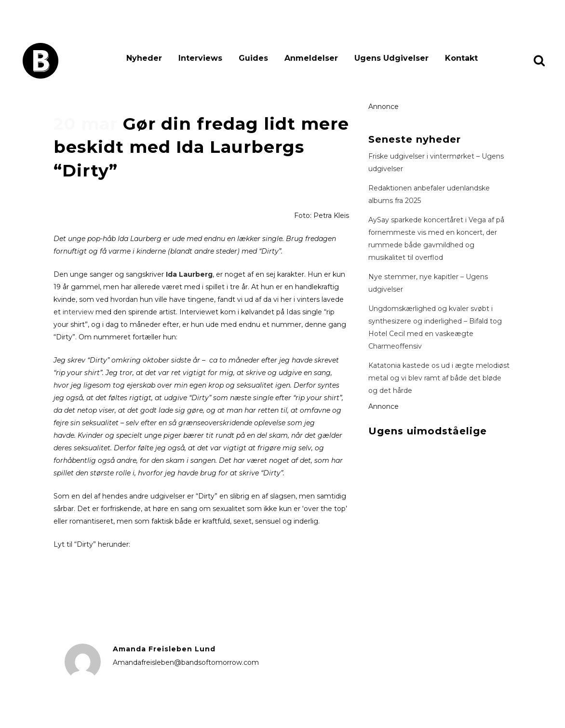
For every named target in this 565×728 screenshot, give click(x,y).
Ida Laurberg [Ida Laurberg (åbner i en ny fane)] (189, 274)
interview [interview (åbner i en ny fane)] (78, 312)
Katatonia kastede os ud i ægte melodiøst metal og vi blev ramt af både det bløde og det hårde (439, 378)
